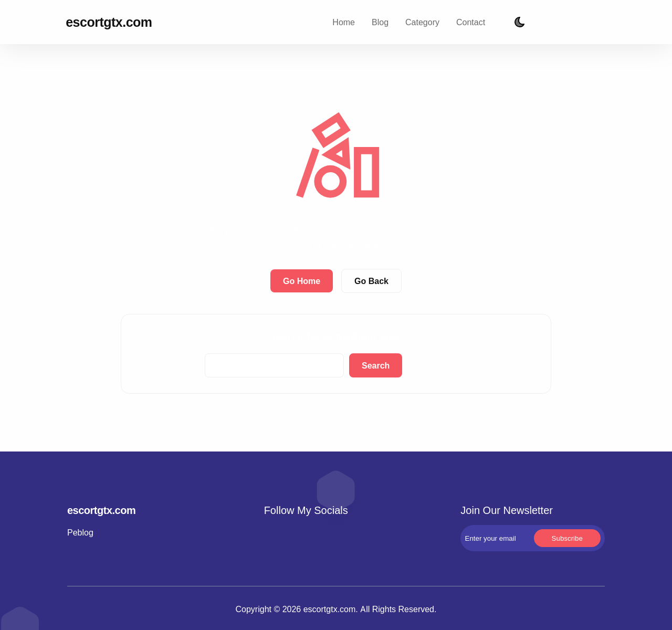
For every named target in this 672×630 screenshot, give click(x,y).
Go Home (302, 281)
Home (344, 22)
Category (422, 22)
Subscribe (596, 22)
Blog (380, 22)
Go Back (371, 281)
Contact (471, 22)
